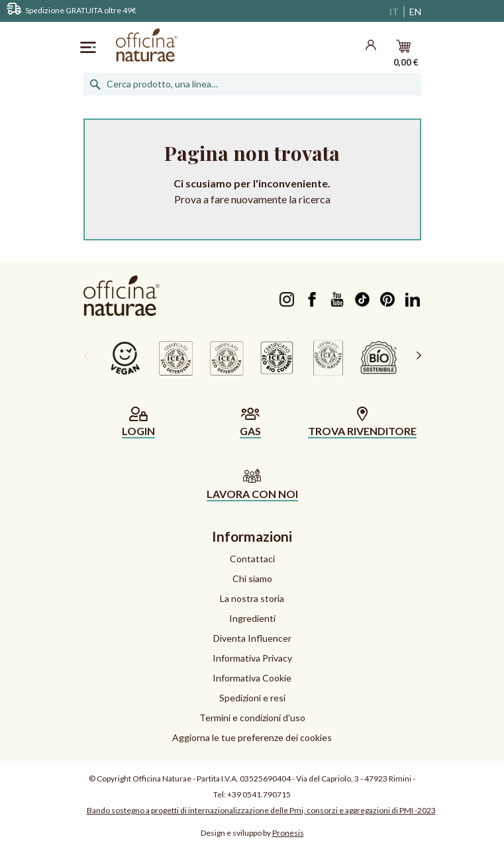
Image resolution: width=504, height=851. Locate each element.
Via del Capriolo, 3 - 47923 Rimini (354, 778)
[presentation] (86, 355)
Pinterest (388, 299)
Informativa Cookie (252, 678)
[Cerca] (252, 84)
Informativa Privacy (252, 658)
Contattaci (252, 559)
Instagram (287, 299)
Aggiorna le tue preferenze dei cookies (252, 737)
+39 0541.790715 (259, 794)
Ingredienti (252, 618)
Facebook (312, 299)
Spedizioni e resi (252, 698)
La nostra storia (252, 598)
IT (394, 12)
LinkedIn (413, 299)
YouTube (337, 299)
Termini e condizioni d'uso (252, 718)
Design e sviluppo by (252, 833)
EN (415, 12)
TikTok (363, 299)
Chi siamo (252, 578)
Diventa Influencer (252, 638)
